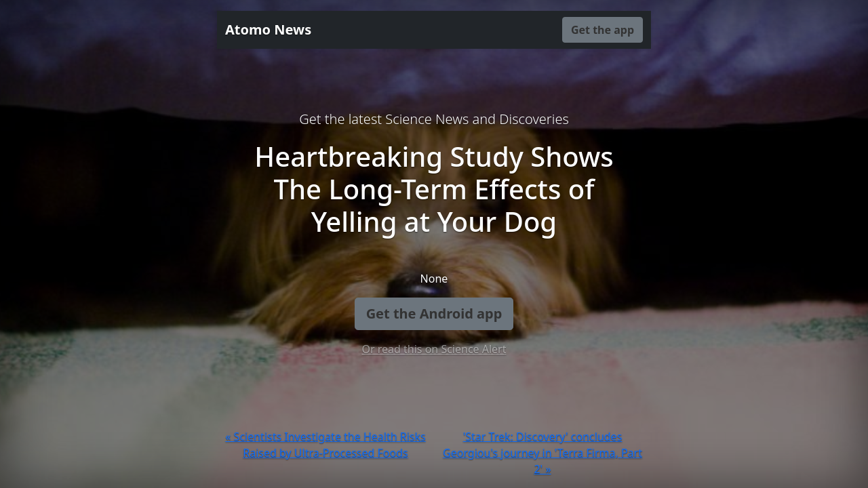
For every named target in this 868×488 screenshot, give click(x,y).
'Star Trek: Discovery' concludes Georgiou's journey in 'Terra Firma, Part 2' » (542, 453)
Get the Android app (434, 313)
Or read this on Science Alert (434, 349)
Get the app (603, 30)
